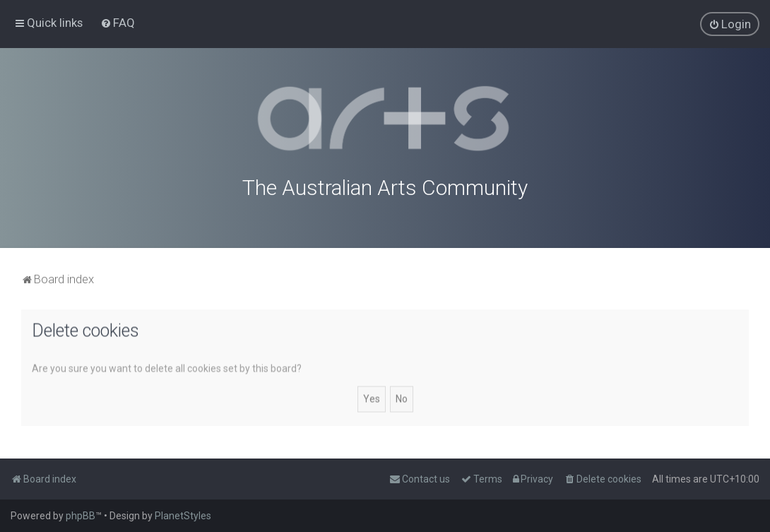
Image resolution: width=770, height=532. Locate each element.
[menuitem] (118, 23)
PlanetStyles (183, 516)
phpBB (81, 516)
